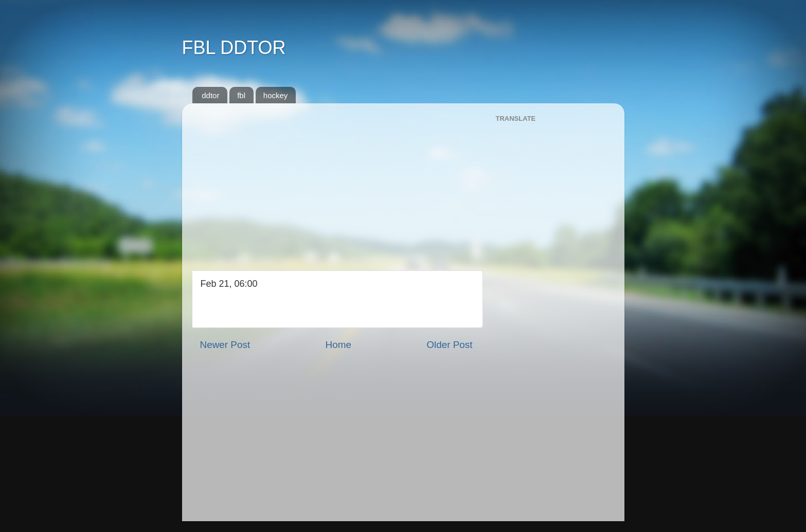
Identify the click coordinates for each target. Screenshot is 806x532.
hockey (276, 95)
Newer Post (225, 345)
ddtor (210, 95)
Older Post (449, 345)
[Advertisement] (336, 183)
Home (338, 345)
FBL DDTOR (234, 48)
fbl (241, 95)
